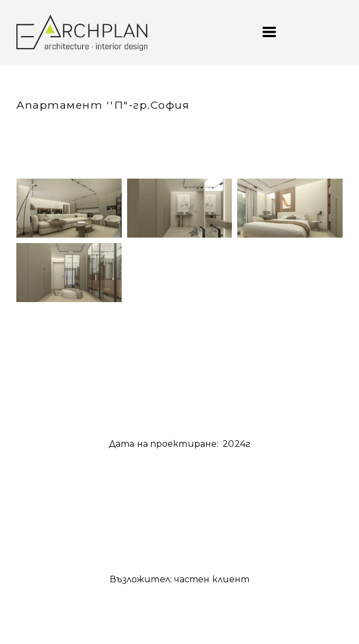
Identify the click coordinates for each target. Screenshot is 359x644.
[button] (269, 32)
